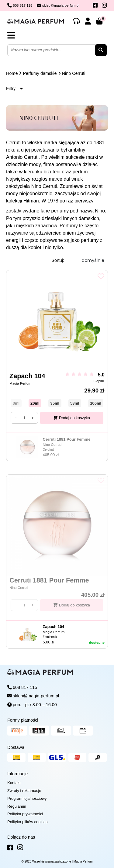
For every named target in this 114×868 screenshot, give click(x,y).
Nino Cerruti (74, 73)
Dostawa (16, 747)
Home (12, 73)
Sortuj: (58, 260)
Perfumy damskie (40, 73)
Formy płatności (23, 720)
